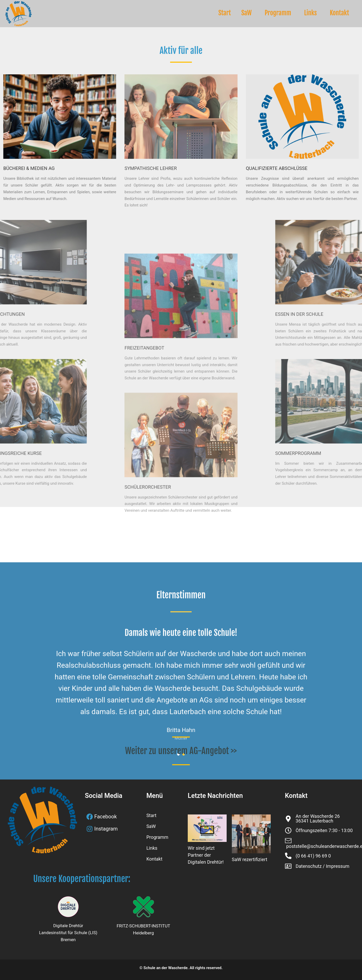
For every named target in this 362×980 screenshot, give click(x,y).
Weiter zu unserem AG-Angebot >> (181, 751)
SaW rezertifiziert (250, 859)
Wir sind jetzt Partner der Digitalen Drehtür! (206, 855)
